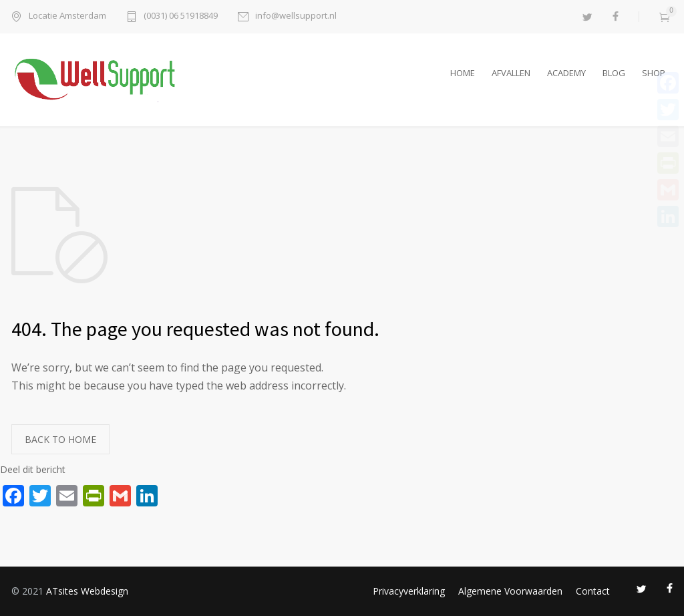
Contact (593, 591)
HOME (463, 73)
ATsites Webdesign (87, 591)
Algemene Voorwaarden (510, 591)
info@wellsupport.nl (296, 16)
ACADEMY (566, 73)
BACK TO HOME (60, 439)
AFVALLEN (511, 73)
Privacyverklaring (409, 591)
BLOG (614, 73)
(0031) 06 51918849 (181, 16)
